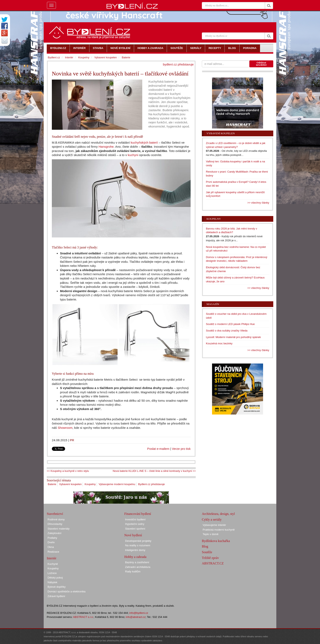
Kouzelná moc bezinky (219, 343)
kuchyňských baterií (144, 142)
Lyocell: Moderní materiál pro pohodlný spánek (233, 337)
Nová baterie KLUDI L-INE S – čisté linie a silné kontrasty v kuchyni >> (154, 471)
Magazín (213, 304)
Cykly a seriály (212, 519)
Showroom (65, 428)
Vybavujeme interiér (214, 525)
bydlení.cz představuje (178, 64)
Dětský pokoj (55, 578)
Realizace (53, 552)
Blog (205, 546)
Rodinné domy (56, 519)
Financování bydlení (138, 514)
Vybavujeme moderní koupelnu (117, 484)
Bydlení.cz (54, 57)
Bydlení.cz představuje (152, 484)
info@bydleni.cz (139, 613)
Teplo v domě (211, 534)
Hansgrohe (106, 147)
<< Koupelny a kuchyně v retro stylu (68, 471)
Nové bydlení (133, 535)
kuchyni (133, 155)
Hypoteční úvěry (135, 524)
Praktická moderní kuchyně (219, 530)
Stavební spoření (135, 529)
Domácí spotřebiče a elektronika (67, 591)
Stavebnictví (55, 514)
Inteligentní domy (135, 550)
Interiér (69, 57)
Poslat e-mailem (158, 449)
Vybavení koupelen (70, 484)
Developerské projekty (138, 541)
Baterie (52, 484)
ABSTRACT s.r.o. (83, 617)
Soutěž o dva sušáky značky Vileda (227, 331)
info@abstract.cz (136, 617)
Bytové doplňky (57, 587)
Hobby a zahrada (135, 557)
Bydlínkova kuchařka (216, 541)
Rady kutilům (133, 571)
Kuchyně (53, 564)
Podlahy (52, 538)
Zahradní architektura (138, 567)
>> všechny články (258, 203)
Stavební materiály (59, 529)
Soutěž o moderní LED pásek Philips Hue (230, 324)
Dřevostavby (55, 524)
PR (72, 440)
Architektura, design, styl (218, 514)
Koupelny (90, 484)
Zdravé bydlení (56, 596)
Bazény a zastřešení (137, 562)
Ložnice (52, 573)
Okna (51, 547)
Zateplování (54, 533)
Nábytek (52, 582)
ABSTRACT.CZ (213, 563)
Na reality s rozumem (138, 545)
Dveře (51, 542)
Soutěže (207, 552)
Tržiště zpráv (210, 558)
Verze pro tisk (181, 449)
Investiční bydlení (135, 519)
